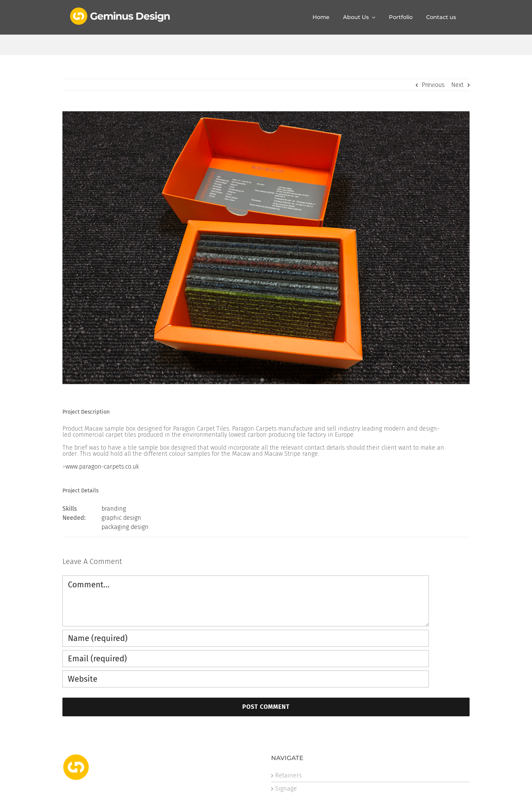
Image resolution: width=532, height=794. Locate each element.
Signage (286, 789)
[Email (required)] (246, 659)
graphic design (121, 518)
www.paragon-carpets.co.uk (102, 467)
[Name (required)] (246, 638)
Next (457, 85)
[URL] (246, 679)
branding (114, 509)
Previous (433, 85)
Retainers (288, 775)
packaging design (125, 527)
